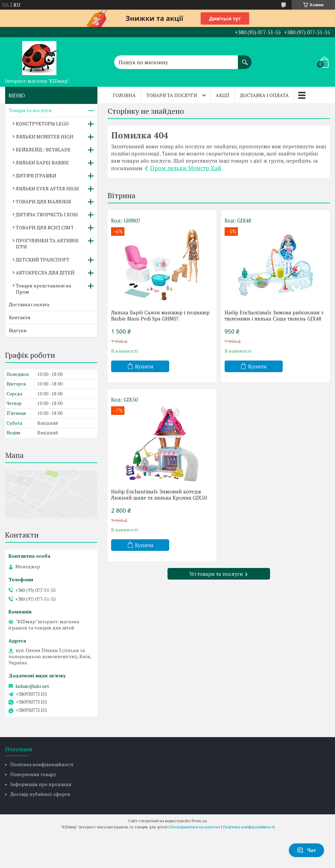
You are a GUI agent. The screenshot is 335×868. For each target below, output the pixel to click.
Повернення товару (33, 774)
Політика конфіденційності (42, 764)
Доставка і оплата (264, 95)
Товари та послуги (172, 95)
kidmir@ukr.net (32, 686)
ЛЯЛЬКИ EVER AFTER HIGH (47, 188)
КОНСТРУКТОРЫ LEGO (42, 124)
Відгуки (18, 330)
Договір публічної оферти (40, 794)
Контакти (20, 317)
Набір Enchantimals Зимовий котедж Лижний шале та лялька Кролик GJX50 (159, 494)
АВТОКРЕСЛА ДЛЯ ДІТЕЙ (45, 273)
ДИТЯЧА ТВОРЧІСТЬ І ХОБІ (47, 214)
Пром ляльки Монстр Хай (186, 168)
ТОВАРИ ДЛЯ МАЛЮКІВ (43, 201)
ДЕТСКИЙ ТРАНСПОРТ (43, 260)
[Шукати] (245, 59)
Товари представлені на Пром (43, 289)
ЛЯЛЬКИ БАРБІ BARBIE (42, 162)
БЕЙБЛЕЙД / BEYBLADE (43, 150)
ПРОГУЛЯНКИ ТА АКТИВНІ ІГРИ (47, 243)
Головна (124, 95)
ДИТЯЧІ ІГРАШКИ (36, 175)
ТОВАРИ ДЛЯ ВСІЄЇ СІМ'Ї (44, 227)
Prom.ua (199, 821)
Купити (144, 366)
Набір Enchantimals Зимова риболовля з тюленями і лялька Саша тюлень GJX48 (274, 315)
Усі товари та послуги (216, 574)
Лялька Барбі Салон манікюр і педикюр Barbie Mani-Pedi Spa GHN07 (160, 315)
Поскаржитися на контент (195, 827)
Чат (306, 850)
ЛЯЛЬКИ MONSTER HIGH (45, 137)
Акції (223, 95)
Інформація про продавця (41, 784)
